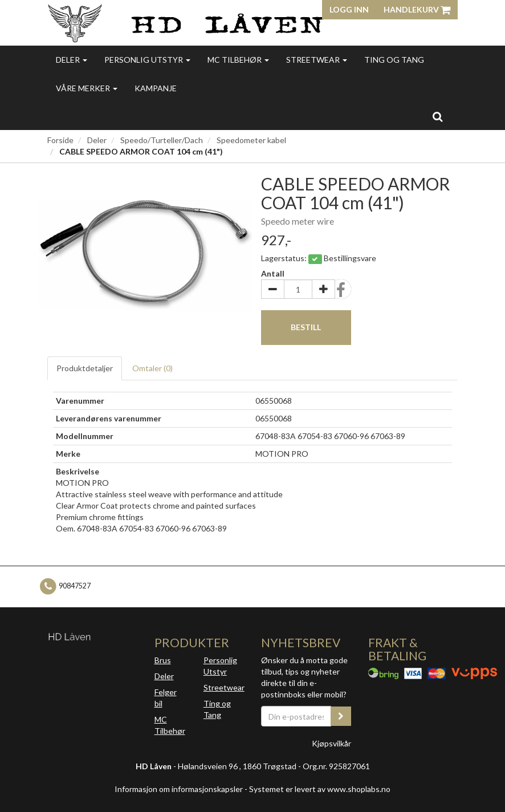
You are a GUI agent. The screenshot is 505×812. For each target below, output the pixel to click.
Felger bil (166, 698)
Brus (163, 660)
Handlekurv (417, 9)
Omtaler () (152, 368)
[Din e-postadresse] (296, 716)
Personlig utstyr (147, 60)
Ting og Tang (394, 60)
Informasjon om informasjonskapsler (179, 789)
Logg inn (349, 9)
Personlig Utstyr (220, 666)
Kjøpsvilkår (331, 743)
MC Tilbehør (238, 60)
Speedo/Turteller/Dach (162, 140)
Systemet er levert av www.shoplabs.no (320, 789)
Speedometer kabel (251, 140)
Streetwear (317, 60)
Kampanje (156, 88)
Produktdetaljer (85, 368)
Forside (60, 140)
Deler (72, 60)
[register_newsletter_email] (341, 716)
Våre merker (87, 88)
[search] (437, 116)
